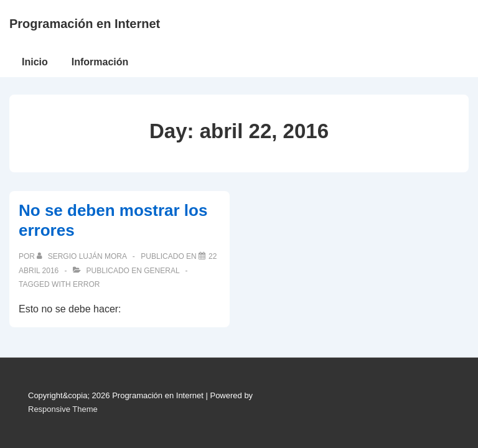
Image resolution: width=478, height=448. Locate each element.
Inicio (35, 62)
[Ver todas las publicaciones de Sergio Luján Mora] (82, 256)
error (86, 284)
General (162, 271)
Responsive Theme (63, 409)
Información (100, 62)
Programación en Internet (85, 24)
